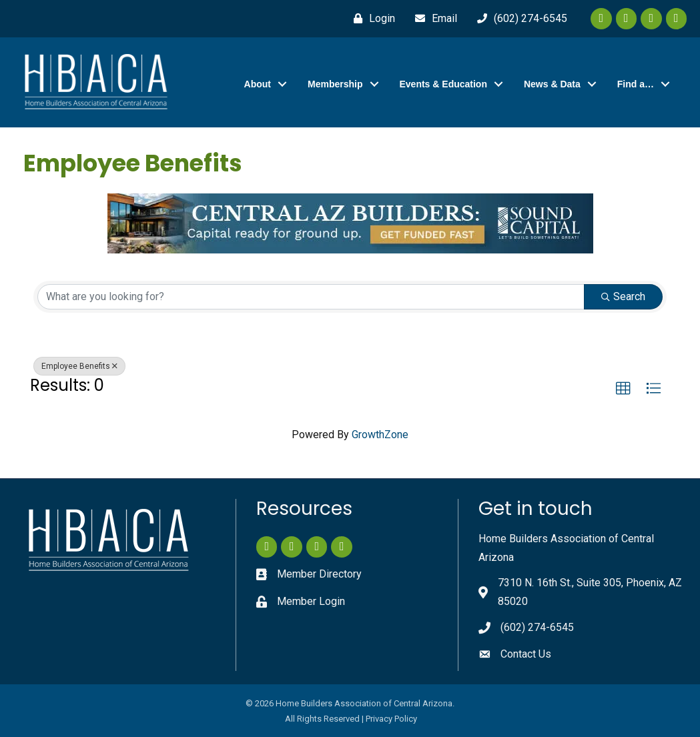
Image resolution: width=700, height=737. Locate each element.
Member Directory (319, 574)
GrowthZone (380, 435)
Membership (335, 84)
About (258, 84)
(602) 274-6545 (537, 627)
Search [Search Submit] (623, 296)
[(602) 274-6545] (519, 19)
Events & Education (443, 84)
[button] (623, 389)
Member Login (311, 601)
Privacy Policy (391, 719)
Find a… (636, 84)
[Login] (371, 19)
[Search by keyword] (311, 297)
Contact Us (526, 654)
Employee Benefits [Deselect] (79, 366)
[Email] (433, 19)
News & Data (552, 84)
